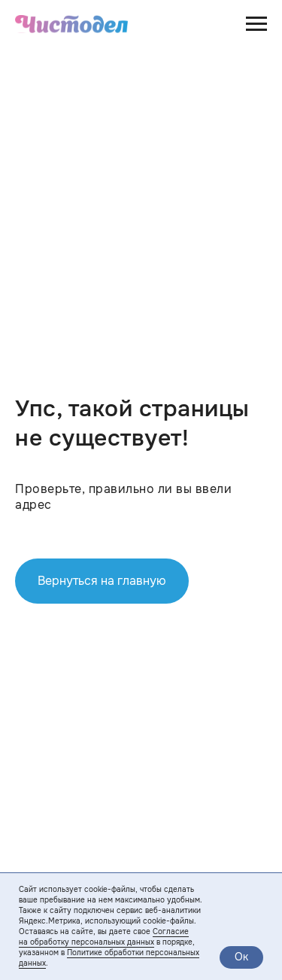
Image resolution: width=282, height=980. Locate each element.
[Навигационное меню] (256, 24)
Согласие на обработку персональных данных (104, 937)
